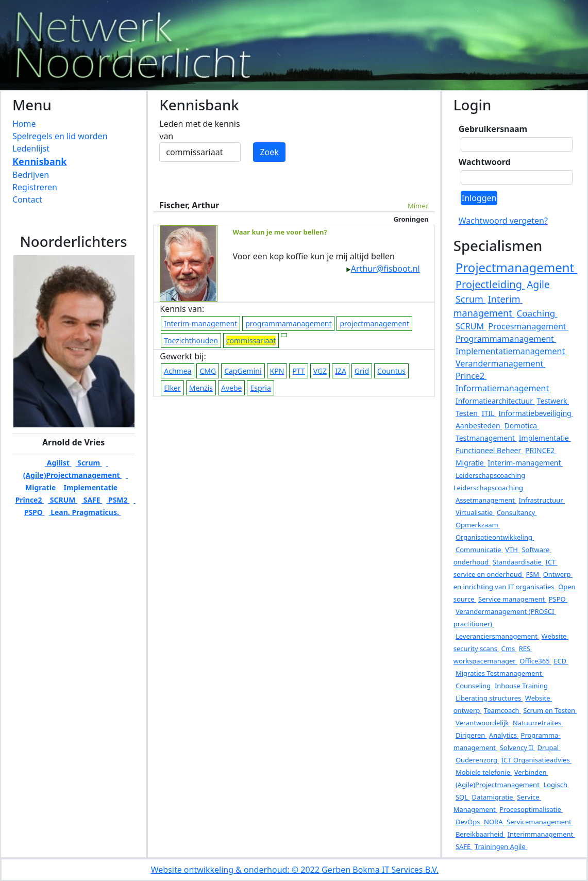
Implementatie (91, 487)
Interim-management (200, 323)
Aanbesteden (479, 426)
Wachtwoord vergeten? (503, 221)
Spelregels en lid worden (60, 136)
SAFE (92, 500)
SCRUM (63, 500)
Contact (27, 200)
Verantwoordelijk (483, 723)
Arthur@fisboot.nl (383, 269)
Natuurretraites (538, 723)
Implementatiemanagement (511, 351)
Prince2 (471, 376)
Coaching (537, 313)
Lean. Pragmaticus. (85, 512)
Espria (260, 388)
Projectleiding (490, 284)
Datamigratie (493, 797)
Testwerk (553, 401)
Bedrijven (31, 175)
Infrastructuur (542, 500)
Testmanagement (486, 438)
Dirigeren (471, 735)
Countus (391, 371)
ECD (561, 661)
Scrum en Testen (550, 710)
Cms (509, 649)
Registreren (35, 187)
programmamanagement (288, 323)
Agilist (58, 463)
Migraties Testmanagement (500, 673)
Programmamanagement (506, 339)
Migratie (471, 463)
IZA (341, 371)
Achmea (178, 371)
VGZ (320, 371)
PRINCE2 (541, 450)
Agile (539, 285)
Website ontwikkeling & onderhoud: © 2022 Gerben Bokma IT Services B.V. (295, 870)
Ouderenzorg (477, 760)
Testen (468, 413)
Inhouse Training (522, 686)
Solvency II (518, 747)
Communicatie (479, 550)
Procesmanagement (528, 326)
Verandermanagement (500, 363)
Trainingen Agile (501, 846)
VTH (512, 550)
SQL (463, 797)
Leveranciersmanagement (497, 636)
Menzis (201, 388)
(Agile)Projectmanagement (498, 785)
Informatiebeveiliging (536, 413)
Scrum (89, 463)
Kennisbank (40, 161)
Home (24, 124)
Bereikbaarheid (481, 834)
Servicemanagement (540, 822)
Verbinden (531, 772)
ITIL (489, 413)
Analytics (504, 735)
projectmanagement (374, 323)
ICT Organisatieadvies (536, 760)
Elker (172, 388)
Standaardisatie (518, 562)
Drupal (549, 747)
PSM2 (118, 500)
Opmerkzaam (478, 525)
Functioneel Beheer (489, 450)
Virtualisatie (475, 512)
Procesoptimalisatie (531, 809)
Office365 (535, 661)
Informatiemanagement (503, 388)
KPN (277, 371)
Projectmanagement (517, 267)
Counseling (474, 686)
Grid (362, 371)
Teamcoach (502, 710)
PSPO (558, 599)
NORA (494, 822)
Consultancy (517, 512)
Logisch (556, 785)
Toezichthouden (191, 340)
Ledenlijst (31, 148)
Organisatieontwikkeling (495, 537)
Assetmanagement (486, 500)
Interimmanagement (541, 834)
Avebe (231, 388)
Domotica (522, 426)
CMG (208, 371)
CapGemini (243, 371)
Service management (512, 599)
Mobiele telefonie (484, 772)
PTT (298, 371)
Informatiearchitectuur (495, 401)
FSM (533, 574)
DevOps (469, 822)
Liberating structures (489, 698)
